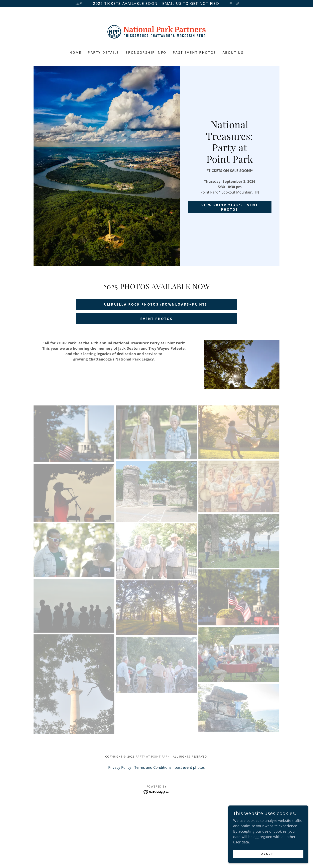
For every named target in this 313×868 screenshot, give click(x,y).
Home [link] (76, 53)
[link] (157, 31)
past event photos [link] (195, 53)
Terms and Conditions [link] (153, 767)
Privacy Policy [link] (120, 767)
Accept (268, 854)
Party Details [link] (104, 53)
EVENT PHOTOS (156, 319)
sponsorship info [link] (146, 53)
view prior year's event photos (230, 207)
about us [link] (233, 53)
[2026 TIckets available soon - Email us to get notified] (156, 3)
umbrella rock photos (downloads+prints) (157, 304)
